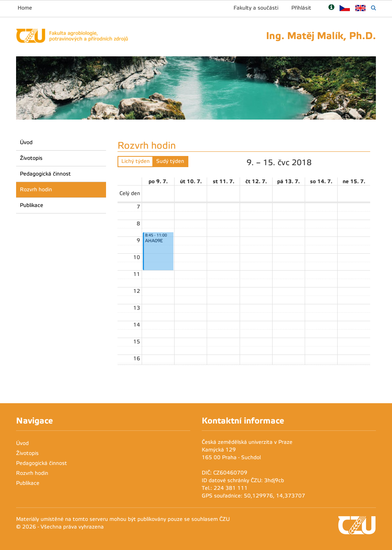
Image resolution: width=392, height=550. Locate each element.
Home (25, 8)
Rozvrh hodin (36, 190)
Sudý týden (170, 161)
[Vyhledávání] (373, 8)
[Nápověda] (331, 8)
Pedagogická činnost (45, 174)
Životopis (31, 158)
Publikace (32, 205)
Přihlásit (301, 8)
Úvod (26, 142)
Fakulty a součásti (256, 8)
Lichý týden (136, 161)
